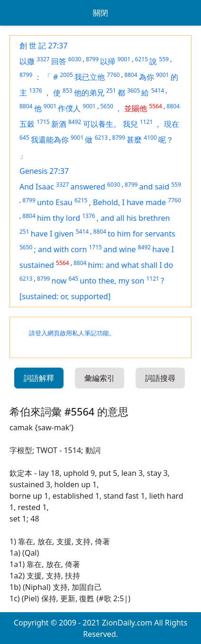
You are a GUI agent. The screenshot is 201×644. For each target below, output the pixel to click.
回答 (59, 61)
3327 (43, 59)
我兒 (130, 124)
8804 (131, 75)
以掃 (108, 61)
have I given (52, 234)
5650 (106, 106)
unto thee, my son (112, 281)
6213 (101, 137)
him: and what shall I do (131, 265)
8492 (75, 122)
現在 (172, 124)
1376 (35, 90)
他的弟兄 (89, 93)
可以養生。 (102, 124)
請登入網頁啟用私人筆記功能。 (72, 333)
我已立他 (90, 77)
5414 (158, 90)
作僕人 (69, 108)
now (59, 281)
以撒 (27, 61)
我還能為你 (50, 140)
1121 (146, 122)
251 (111, 90)
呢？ (166, 140)
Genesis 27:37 (44, 171)
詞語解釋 (39, 378)
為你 (146, 77)
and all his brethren (135, 218)
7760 (113, 75)
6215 (142, 59)
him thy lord (59, 218)
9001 (124, 59)
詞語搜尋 (160, 378)
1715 (43, 122)
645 (24, 137)
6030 (75, 59)
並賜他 (136, 108)
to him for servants (141, 234)
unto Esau (55, 202)
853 (68, 90)
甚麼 (134, 140)
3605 (133, 90)
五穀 (27, 124)
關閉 (100, 13)
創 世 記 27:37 (43, 46)
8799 (92, 59)
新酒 (59, 124)
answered (88, 187)
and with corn (62, 249)
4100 (150, 137)
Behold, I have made (129, 202)
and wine (119, 249)
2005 (66, 75)
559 (164, 59)
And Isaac (37, 187)
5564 (155, 106)
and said (154, 187)
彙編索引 (100, 378)
